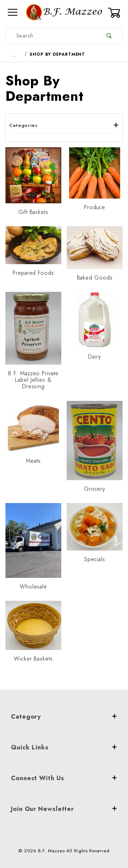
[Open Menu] (13, 12)
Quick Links (64, 747)
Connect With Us (64, 778)
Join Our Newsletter (64, 809)
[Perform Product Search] (109, 36)
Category (64, 717)
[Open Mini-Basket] (115, 13)
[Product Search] (51, 36)
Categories (64, 125)
